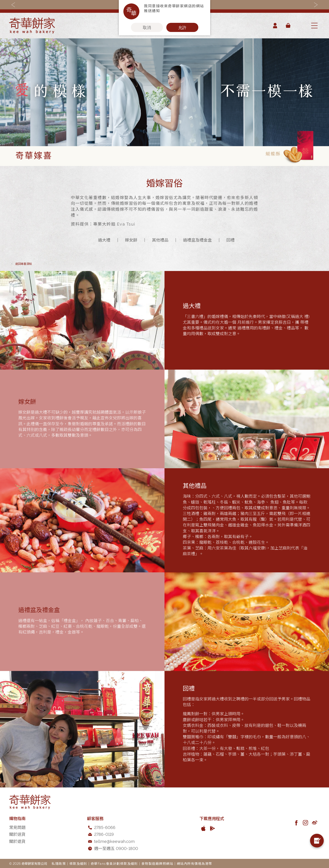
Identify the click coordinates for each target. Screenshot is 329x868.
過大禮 (104, 240)
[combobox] (300, 26)
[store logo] (32, 26)
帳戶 (275, 26)
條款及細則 (78, 863)
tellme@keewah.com (114, 841)
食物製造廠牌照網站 (157, 863)
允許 (182, 27)
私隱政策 (59, 863)
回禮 (231, 240)
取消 (147, 27)
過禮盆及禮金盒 (197, 240)
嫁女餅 (131, 240)
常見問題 (17, 827)
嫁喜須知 (24, 264)
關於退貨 (17, 841)
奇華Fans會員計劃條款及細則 (114, 863)
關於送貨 (17, 834)
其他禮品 (160, 240)
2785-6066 (105, 827)
